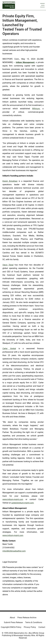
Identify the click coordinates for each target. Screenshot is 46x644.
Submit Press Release (13, 622)
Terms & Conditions (34, 622)
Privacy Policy (30, 627)
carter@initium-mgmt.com (22, 503)
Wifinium (36, 109)
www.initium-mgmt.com (13, 499)
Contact (42, 627)
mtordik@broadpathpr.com (14, 551)
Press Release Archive (27, 618)
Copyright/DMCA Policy (11, 627)
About (12, 618)
